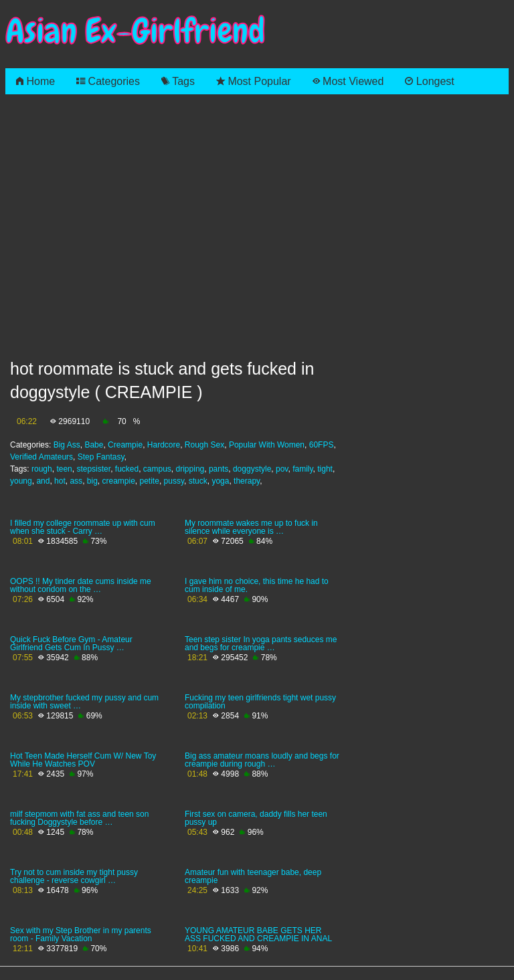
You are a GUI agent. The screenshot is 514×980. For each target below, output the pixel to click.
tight (325, 469)
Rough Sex (204, 445)
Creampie (125, 445)
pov (282, 469)
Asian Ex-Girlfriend (135, 31)
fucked (127, 469)
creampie (118, 481)
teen (64, 469)
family (303, 469)
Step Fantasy (101, 457)
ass (76, 481)
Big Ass (67, 445)
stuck (198, 481)
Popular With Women (267, 445)
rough (42, 469)
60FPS (322, 445)
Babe (94, 445)
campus (157, 469)
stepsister (93, 469)
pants (219, 469)
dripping (190, 469)
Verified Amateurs (41, 457)
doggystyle (252, 469)
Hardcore (164, 445)
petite (150, 481)
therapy (247, 481)
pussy (174, 481)
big (92, 481)
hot (60, 481)
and (43, 481)
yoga (220, 481)
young (21, 481)
